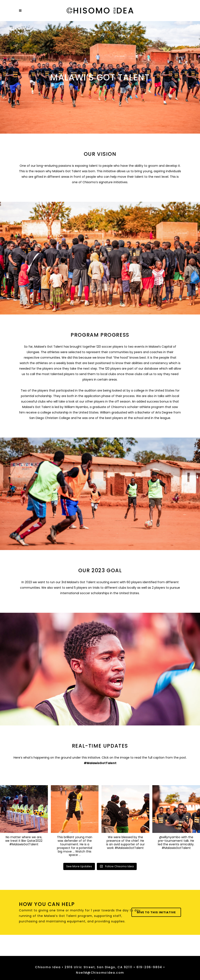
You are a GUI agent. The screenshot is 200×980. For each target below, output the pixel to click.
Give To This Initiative (156, 912)
